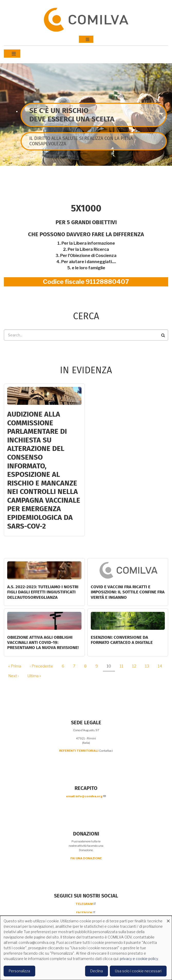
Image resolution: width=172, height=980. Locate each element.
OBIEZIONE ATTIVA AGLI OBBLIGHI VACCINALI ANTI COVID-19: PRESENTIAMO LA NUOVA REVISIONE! (43, 643)
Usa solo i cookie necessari (138, 971)
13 (149, 666)
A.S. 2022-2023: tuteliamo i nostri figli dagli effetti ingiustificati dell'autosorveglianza (43, 592)
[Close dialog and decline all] (168, 919)
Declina (97, 971)
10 (111, 668)
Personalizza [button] (19, 971)
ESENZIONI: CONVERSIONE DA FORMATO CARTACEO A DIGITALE (122, 640)
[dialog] (86, 948)
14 (162, 666)
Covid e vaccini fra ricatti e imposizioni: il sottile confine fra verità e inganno (128, 592)
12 (136, 666)
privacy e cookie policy (139, 959)
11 (124, 666)
